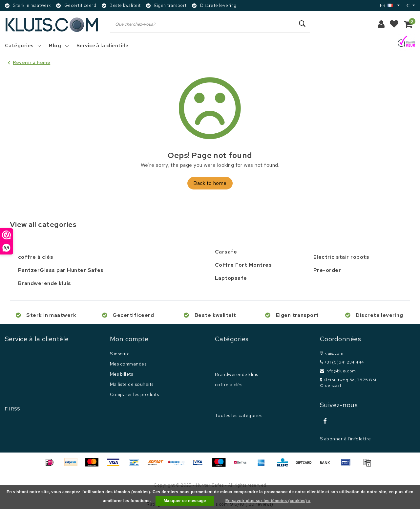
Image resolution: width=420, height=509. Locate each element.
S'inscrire (120, 354)
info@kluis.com (338, 371)
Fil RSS (12, 409)
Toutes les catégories (239, 415)
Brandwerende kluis (237, 374)
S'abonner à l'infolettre (346, 439)
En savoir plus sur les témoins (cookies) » (268, 501)
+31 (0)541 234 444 (342, 362)
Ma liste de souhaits (132, 384)
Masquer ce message (185, 501)
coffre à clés (229, 385)
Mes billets (121, 374)
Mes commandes (128, 364)
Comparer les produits (134, 394)
